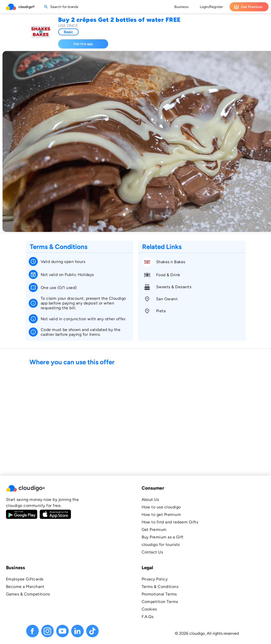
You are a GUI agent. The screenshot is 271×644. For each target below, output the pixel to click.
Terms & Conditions (160, 587)
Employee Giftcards (25, 579)
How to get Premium (161, 515)
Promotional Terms (159, 594)
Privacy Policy (155, 579)
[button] (68, 488)
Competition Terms (160, 602)
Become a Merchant (25, 587)
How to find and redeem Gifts (170, 522)
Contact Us (152, 552)
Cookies (149, 609)
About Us (150, 500)
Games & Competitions (28, 594)
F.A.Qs (148, 617)
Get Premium (154, 530)
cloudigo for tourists (161, 545)
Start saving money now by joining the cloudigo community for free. (42, 503)
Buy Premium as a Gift (163, 537)
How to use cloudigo (161, 507)
